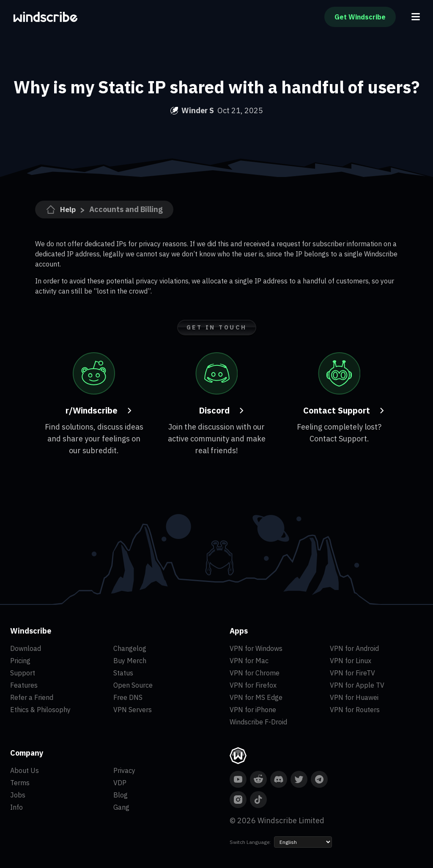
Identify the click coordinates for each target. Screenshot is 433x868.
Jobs (18, 795)
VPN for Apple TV (357, 685)
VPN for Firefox (253, 685)
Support (23, 673)
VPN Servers (133, 710)
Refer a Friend (32, 697)
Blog (121, 795)
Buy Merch (130, 661)
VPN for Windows (256, 648)
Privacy (124, 770)
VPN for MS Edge (256, 697)
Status (123, 673)
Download (26, 648)
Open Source (133, 685)
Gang (121, 807)
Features (24, 685)
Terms (20, 783)
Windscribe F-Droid (258, 722)
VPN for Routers (355, 710)
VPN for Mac (249, 661)
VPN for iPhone (253, 710)
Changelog (130, 648)
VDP (120, 783)
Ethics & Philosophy (40, 710)
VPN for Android (354, 648)
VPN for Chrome (255, 673)
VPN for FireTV (352, 673)
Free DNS (128, 697)
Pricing (20, 661)
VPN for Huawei (354, 697)
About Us (25, 770)
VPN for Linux (351, 661)
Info (16, 807)
